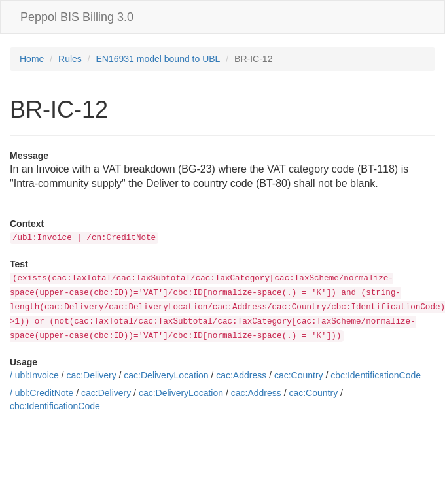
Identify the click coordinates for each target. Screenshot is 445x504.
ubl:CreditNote (44, 393)
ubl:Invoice (37, 375)
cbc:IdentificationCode (376, 375)
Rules (70, 59)
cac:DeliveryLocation (166, 375)
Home (32, 59)
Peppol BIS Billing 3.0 (77, 17)
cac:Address (241, 375)
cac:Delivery (91, 375)
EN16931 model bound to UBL (158, 59)
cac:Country (299, 375)
